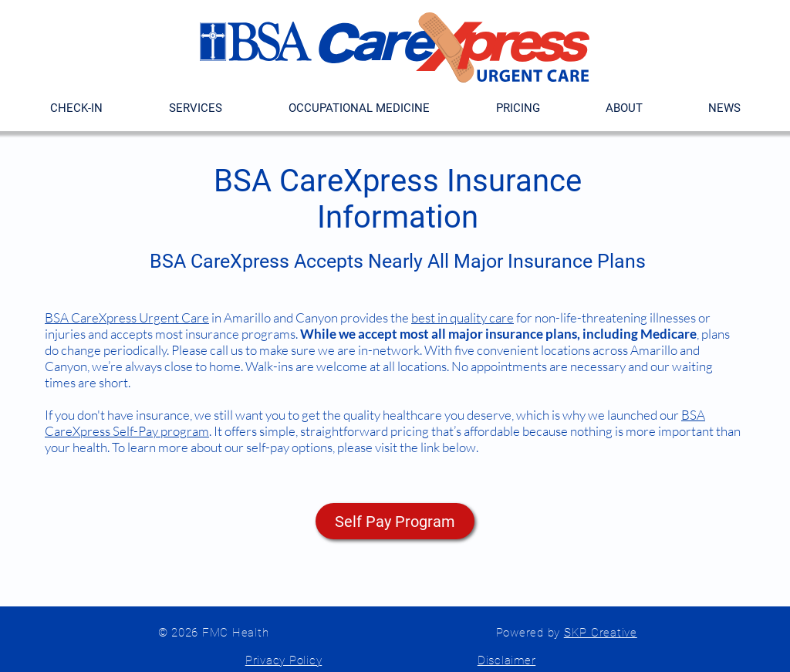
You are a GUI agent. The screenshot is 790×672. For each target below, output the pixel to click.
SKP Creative (601, 633)
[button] (518, 108)
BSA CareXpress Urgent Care (127, 317)
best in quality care (463, 317)
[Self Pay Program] (395, 521)
